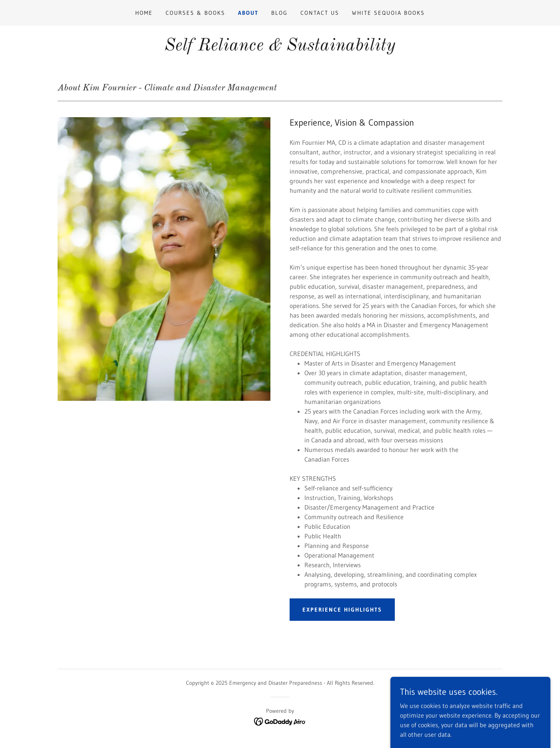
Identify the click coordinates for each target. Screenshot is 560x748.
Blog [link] (279, 13)
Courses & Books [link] (195, 13)
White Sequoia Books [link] (388, 13)
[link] (280, 721)
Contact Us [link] (320, 13)
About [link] (248, 13)
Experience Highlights (342, 610)
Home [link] (144, 13)
